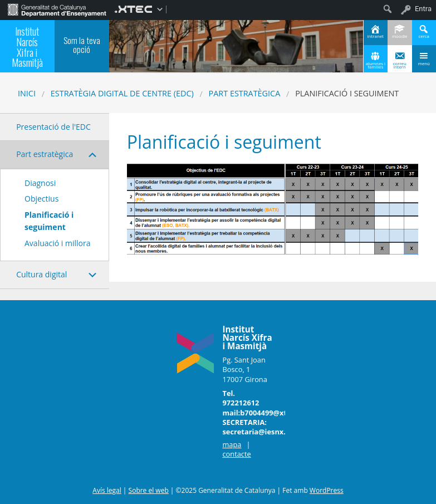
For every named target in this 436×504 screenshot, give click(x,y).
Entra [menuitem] (423, 9)
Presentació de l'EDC (53, 127)
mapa (232, 444)
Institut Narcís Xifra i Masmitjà (27, 47)
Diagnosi (40, 183)
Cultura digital (41, 274)
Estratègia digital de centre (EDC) (122, 93)
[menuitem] (57, 9)
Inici (27, 93)
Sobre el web (149, 490)
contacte (236, 454)
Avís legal (107, 490)
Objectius (41, 199)
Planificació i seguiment (49, 221)
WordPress (327, 490)
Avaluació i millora (57, 243)
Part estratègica (245, 93)
